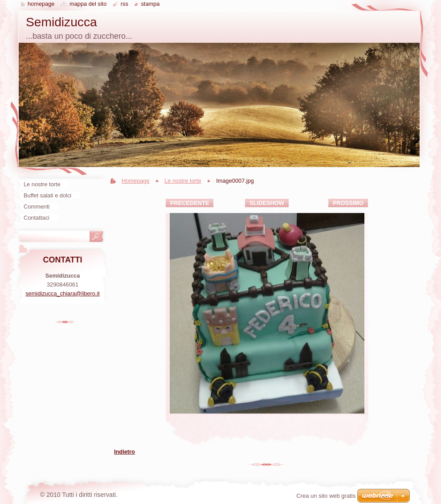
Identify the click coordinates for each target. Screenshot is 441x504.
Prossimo (348, 203)
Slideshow (267, 203)
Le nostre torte (183, 181)
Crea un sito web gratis (326, 496)
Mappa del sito (88, 4)
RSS (125, 4)
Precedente (190, 203)
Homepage (136, 181)
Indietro (125, 452)
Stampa (150, 4)
